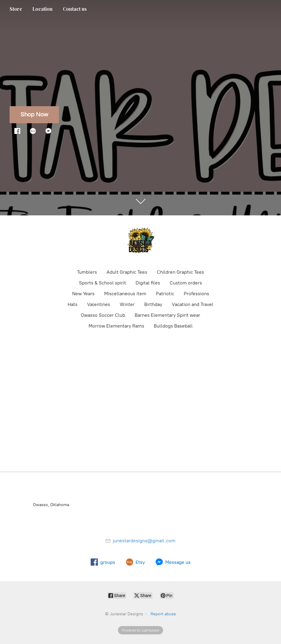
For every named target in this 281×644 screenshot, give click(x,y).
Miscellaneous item (125, 294)
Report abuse (163, 614)
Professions (196, 294)
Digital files (148, 283)
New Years (83, 294)
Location (42, 9)
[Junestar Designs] (141, 242)
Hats (73, 304)
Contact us (75, 9)
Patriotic (165, 294)
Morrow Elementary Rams (116, 326)
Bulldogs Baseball (173, 326)
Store (16, 9)
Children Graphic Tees (180, 272)
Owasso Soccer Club (103, 315)
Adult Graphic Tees (127, 272)
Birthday (153, 304)
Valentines (99, 304)
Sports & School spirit (102, 283)
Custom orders (186, 283)
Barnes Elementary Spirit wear (167, 315)
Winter (127, 304)
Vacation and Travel (193, 304)
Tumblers (87, 272)
